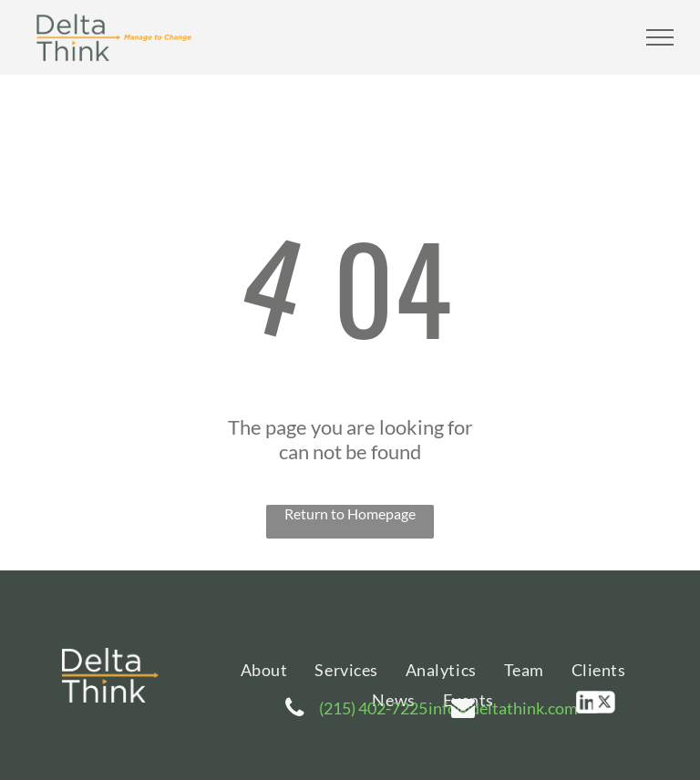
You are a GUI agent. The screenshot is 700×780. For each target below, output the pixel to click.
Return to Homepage (350, 513)
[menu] (660, 37)
